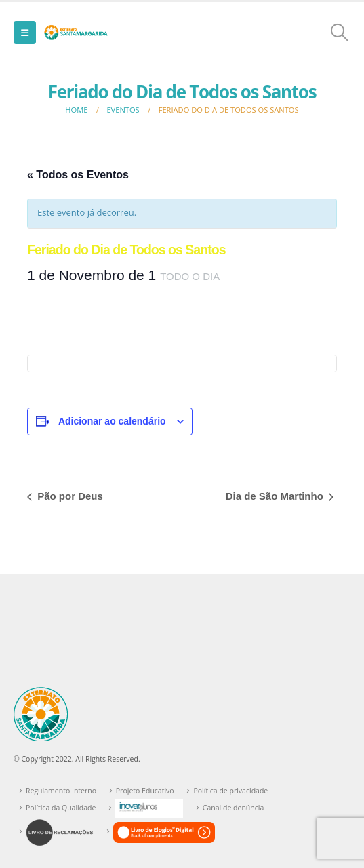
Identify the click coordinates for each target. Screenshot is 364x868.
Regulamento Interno (61, 791)
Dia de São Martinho (276, 496)
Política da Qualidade (61, 808)
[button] (25, 33)
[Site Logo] (76, 32)
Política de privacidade (230, 791)
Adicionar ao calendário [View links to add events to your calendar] (112, 421)
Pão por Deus (69, 496)
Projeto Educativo (145, 791)
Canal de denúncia (233, 808)
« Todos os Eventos (78, 175)
